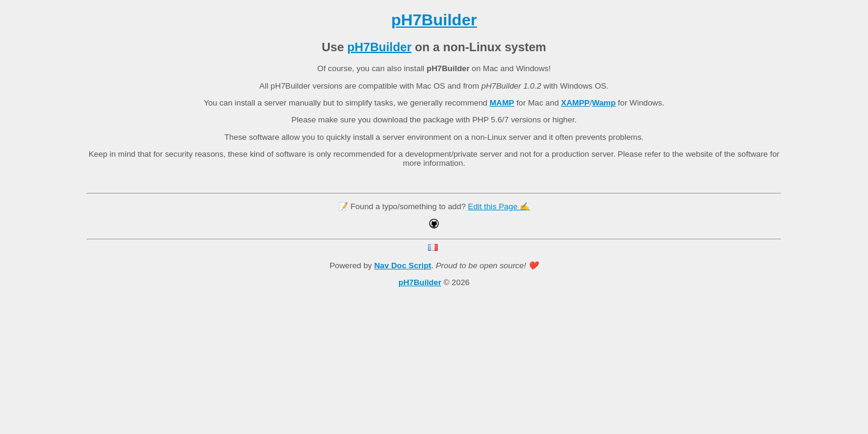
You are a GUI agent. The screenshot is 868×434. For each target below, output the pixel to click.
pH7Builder (434, 20)
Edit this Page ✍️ (499, 206)
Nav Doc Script (403, 266)
